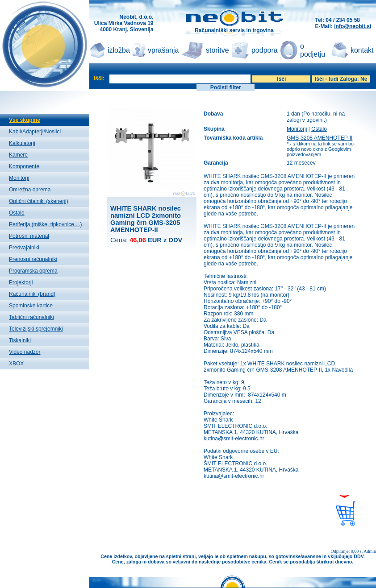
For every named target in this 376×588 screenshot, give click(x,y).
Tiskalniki (20, 340)
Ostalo (17, 213)
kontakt (362, 50)
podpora (265, 50)
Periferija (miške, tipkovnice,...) (45, 224)
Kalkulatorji (22, 143)
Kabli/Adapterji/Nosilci (35, 132)
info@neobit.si (353, 26)
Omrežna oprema (30, 190)
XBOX (16, 364)
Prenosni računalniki (33, 259)
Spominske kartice (31, 306)
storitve (217, 50)
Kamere (18, 155)
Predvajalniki (24, 248)
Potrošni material (29, 236)
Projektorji (21, 282)
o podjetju (313, 50)
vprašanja (163, 50)
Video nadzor (25, 352)
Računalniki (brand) (32, 294)
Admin (370, 551)
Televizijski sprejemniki (36, 329)
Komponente (24, 166)
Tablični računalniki (31, 317)
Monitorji (19, 178)
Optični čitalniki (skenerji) (39, 201)
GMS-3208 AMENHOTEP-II (320, 138)
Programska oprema (33, 271)
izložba (119, 50)
